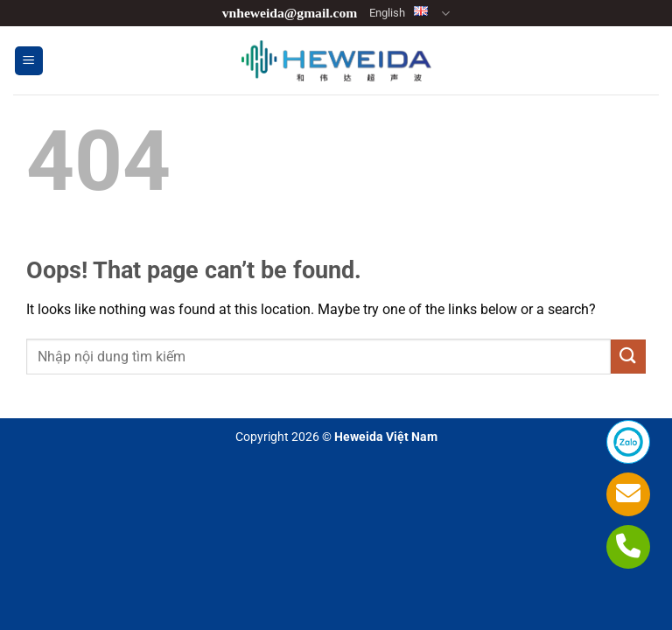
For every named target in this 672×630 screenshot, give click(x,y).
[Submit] (628, 357)
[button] (29, 61)
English (409, 14)
